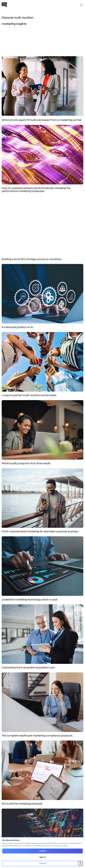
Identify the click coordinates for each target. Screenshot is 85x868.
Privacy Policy (64, 846)
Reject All (43, 857)
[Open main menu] (81, 6)
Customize (42, 864)
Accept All (43, 851)
